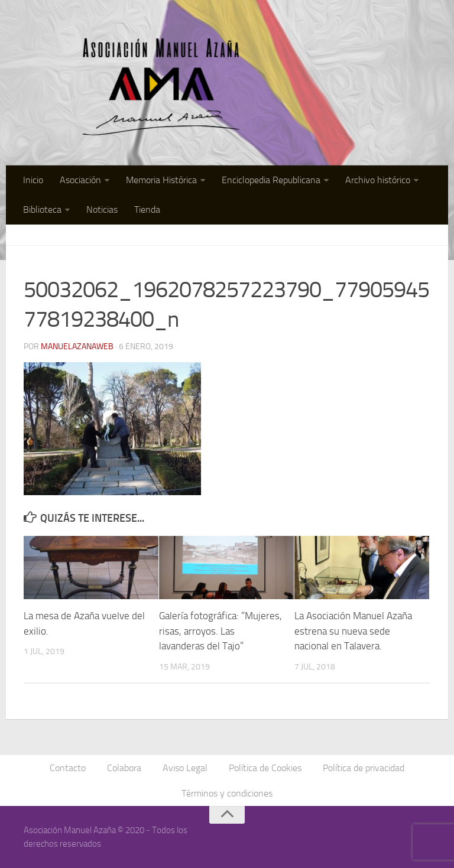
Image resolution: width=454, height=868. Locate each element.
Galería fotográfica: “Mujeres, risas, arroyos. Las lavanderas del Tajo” (220, 631)
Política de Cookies (265, 768)
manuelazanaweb (77, 347)
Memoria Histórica (161, 180)
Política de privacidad (364, 768)
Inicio (33, 180)
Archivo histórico (378, 180)
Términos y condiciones (227, 793)
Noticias (102, 209)
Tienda (147, 209)
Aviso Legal (185, 768)
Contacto (68, 768)
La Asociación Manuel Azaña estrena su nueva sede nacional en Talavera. (353, 631)
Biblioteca (42, 209)
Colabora (124, 768)
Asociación (80, 180)
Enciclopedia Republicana (271, 180)
